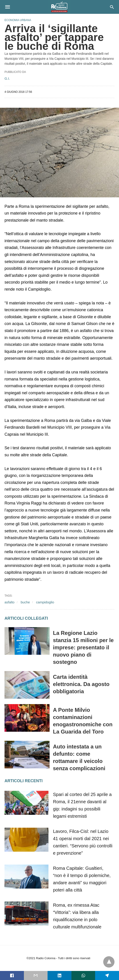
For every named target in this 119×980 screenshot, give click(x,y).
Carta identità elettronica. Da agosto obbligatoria (81, 684)
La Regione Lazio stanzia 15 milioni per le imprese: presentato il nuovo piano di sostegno (83, 647)
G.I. (7, 78)
